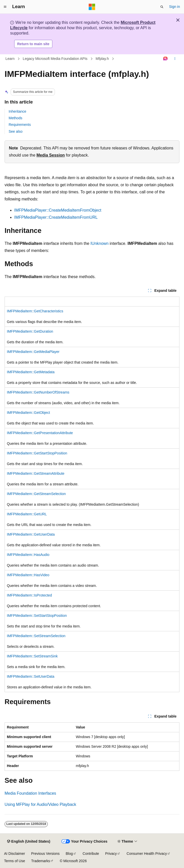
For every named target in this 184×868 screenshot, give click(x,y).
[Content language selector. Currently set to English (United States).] (29, 842)
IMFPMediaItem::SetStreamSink (32, 656)
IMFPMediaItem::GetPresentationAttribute (40, 433)
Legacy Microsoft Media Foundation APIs (55, 59)
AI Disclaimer (14, 854)
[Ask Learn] (166, 59)
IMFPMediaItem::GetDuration (30, 331)
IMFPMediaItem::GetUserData (31, 534)
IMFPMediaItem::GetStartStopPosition (37, 453)
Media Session (51, 155)
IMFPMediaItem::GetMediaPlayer (33, 352)
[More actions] (175, 59)
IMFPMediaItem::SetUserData (31, 676)
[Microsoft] (92, 7)
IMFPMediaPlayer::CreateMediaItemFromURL (56, 217)
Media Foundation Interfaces (30, 793)
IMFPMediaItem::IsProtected (29, 595)
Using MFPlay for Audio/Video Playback (40, 804)
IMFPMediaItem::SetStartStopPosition (37, 616)
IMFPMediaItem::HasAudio (28, 555)
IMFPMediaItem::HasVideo (28, 575)
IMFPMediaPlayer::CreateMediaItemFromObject (58, 210)
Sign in (174, 7)
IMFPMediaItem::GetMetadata (31, 372)
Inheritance (17, 111)
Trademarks (40, 861)
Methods (16, 118)
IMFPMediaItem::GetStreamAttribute (36, 473)
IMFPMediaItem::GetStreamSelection (36, 494)
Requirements (20, 125)
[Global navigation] (5, 7)
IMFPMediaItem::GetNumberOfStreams (38, 392)
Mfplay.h (102, 59)
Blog (69, 854)
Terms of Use (14, 861)
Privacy (111, 854)
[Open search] (162, 7)
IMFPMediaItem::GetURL (27, 514)
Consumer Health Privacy (147, 854)
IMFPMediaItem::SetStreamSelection (36, 636)
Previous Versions (45, 854)
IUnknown (99, 243)
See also (16, 131)
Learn (10, 59)
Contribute (91, 854)
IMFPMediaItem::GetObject (28, 413)
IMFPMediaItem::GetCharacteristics (35, 311)
